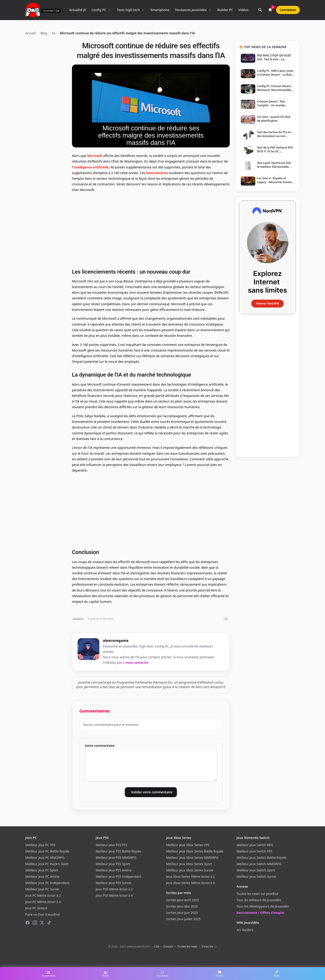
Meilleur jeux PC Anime (42, 876)
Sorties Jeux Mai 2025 (182, 906)
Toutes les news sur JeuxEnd (257, 894)
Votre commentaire (100, 746)
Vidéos (243, 10)
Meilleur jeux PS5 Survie (113, 883)
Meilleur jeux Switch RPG (255, 845)
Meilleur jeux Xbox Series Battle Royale (195, 851)
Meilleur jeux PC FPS (40, 845)
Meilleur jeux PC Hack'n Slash (47, 864)
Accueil (30, 33)
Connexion (288, 10)
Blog (44, 33)
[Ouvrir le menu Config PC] (109, 10)
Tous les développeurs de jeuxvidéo (263, 906)
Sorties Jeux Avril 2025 (182, 900)
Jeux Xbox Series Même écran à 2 (190, 876)
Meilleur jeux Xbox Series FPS (188, 845)
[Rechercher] (260, 10)
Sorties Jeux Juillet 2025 (183, 919)
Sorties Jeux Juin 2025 (182, 913)
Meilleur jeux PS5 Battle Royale (118, 851)
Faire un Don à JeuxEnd (42, 914)
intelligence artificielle (91, 167)
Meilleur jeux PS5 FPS (111, 845)
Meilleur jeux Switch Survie (256, 876)
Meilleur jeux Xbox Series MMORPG (192, 858)
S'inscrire (207, 946)
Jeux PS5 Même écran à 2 (114, 889)
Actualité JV (78, 10)
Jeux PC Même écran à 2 (43, 895)
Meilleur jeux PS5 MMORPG (116, 858)
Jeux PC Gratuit (36, 908)
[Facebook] (28, 923)
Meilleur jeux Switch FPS (254, 851)
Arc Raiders (245, 930)
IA (53, 33)
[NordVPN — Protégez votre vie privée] (267, 257)
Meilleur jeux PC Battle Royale (47, 851)
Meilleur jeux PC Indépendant (47, 883)
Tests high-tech (128, 10)
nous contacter (137, 662)
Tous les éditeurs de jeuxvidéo (259, 900)
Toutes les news (187, 946)
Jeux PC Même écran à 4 (43, 902)
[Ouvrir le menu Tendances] (210, 10)
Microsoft (95, 156)
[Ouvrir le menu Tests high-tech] (143, 10)
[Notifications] (270, 10)
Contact (168, 946)
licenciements (157, 173)
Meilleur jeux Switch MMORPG (259, 864)
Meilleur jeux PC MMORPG (45, 858)
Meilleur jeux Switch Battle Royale (261, 858)
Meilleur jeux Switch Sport (256, 870)
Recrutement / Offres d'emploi (260, 913)
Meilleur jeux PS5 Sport (113, 864)
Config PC (99, 10)
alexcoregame (116, 640)
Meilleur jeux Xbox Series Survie (190, 870)
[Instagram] (35, 923)
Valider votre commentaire (152, 792)
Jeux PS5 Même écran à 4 (114, 895)
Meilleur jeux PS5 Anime (114, 870)
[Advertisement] (151, 230)
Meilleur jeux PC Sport (42, 870)
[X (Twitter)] (42, 923)
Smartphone (160, 10)
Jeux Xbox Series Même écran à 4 (190, 883)
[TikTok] (49, 923)
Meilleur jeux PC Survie (42, 889)
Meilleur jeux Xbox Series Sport (189, 864)
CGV (157, 946)
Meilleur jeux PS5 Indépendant (118, 876)
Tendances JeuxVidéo (191, 10)
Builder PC (225, 10)
